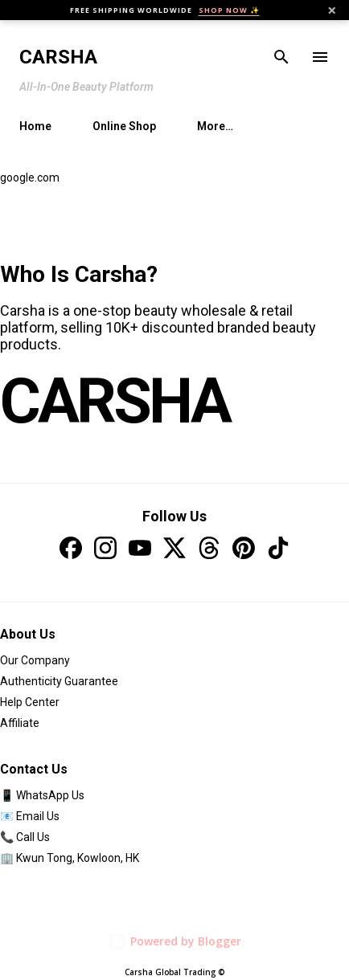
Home (35, 126)
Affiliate (20, 723)
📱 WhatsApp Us (42, 795)
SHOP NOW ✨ (229, 10)
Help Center (30, 702)
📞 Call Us (25, 837)
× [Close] (332, 10)
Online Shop (124, 126)
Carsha (58, 57)
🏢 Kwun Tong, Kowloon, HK (70, 858)
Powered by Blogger (174, 941)
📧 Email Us (30, 816)
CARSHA (115, 401)
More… (215, 126)
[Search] (281, 57)
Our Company (35, 660)
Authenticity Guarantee (59, 681)
